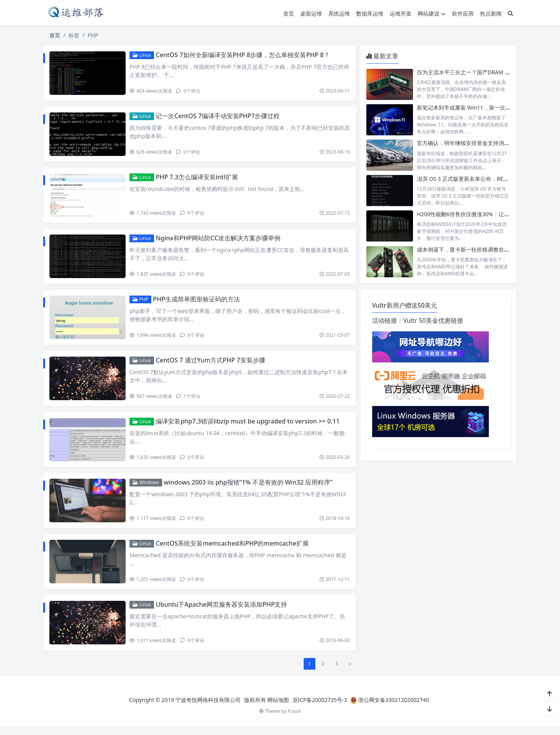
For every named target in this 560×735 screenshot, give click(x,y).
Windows (147, 489)
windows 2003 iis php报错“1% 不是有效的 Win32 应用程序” (250, 488)
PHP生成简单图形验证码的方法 (198, 303)
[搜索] (511, 13)
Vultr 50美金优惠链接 (433, 320)
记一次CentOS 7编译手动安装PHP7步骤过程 (219, 117)
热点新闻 (491, 13)
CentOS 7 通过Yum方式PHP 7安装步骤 (212, 364)
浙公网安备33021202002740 (394, 708)
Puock (294, 720)
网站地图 (278, 708)
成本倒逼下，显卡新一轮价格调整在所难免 (469, 249)
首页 (289, 13)
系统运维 (339, 13)
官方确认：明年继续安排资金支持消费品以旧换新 (477, 143)
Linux (143, 55)
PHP (142, 303)
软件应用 (463, 13)
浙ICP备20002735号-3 (320, 708)
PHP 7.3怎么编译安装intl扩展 (198, 179)
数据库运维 (370, 13)
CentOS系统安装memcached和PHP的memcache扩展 (234, 550)
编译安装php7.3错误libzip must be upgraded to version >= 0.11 (249, 427)
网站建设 (432, 13)
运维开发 (401, 13)
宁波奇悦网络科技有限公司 (208, 708)
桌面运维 (311, 13)
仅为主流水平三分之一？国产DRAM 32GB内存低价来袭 (484, 72)
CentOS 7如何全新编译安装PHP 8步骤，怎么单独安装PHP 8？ (244, 55)
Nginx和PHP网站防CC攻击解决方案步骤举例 (220, 241)
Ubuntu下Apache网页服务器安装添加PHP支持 (223, 612)
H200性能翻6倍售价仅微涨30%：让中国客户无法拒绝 (482, 214)
